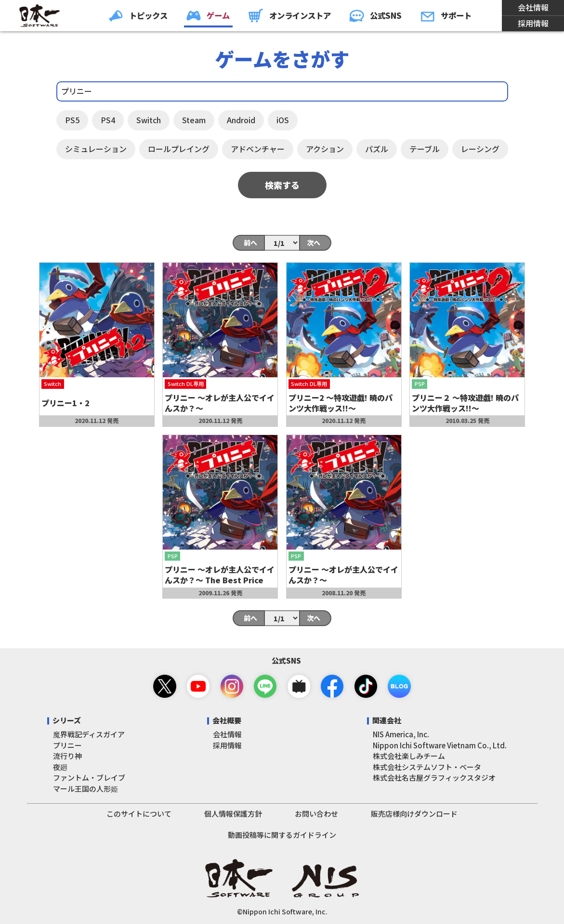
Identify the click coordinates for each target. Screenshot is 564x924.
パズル (377, 149)
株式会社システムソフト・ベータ (427, 767)
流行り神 (67, 756)
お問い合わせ (316, 814)
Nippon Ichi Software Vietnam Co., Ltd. (440, 745)
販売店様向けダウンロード (414, 814)
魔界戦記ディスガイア (89, 734)
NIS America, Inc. (401, 734)
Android (241, 120)
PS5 (72, 120)
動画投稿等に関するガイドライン (282, 835)
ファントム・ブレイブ (89, 777)
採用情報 (533, 23)
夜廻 (60, 767)
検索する (282, 185)
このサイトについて (139, 814)
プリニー (67, 745)
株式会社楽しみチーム (409, 756)
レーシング (480, 149)
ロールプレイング (179, 149)
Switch (149, 120)
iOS (283, 120)
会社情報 (533, 7)
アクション (325, 149)
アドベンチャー (258, 149)
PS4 (108, 120)
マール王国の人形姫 (85, 789)
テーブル (425, 149)
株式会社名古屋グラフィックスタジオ (434, 777)
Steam (194, 120)
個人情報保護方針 (233, 814)
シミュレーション (96, 149)
